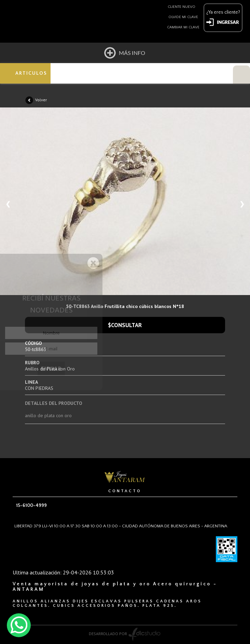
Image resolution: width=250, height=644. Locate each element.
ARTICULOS (31, 73)
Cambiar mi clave (183, 27)
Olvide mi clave (183, 17)
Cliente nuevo (182, 7)
